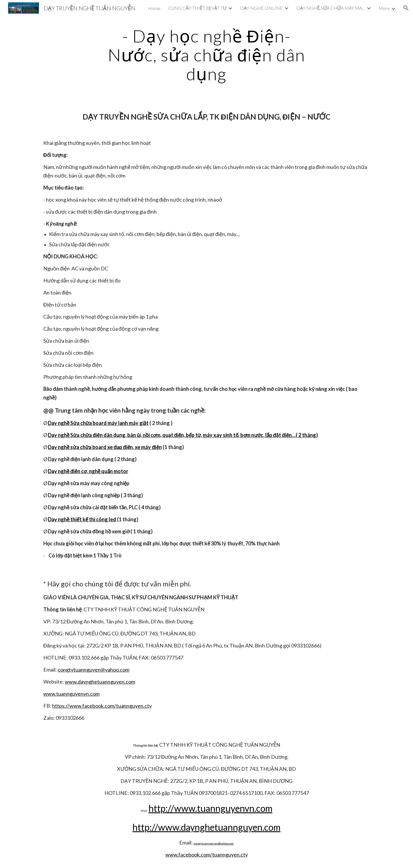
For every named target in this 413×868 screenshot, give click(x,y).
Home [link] (154, 8)
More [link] (384, 8)
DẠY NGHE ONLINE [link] (261, 8)
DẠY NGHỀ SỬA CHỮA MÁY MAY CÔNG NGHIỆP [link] (331, 8)
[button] (406, 8)
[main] (206, 55)
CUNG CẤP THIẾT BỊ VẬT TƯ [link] (197, 8)
